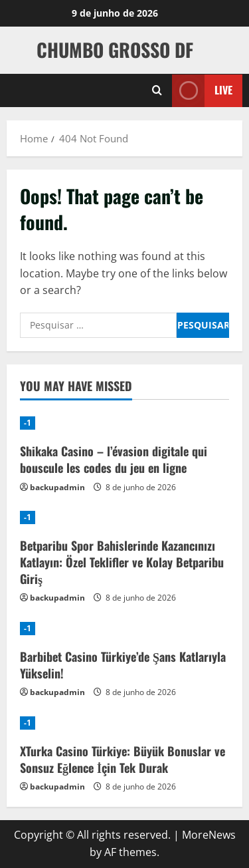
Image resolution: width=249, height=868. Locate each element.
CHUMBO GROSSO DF (115, 50)
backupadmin (57, 487)
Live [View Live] (202, 90)
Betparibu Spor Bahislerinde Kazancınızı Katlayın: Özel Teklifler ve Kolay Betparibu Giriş (122, 562)
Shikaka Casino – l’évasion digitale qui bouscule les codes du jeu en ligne (114, 459)
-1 (28, 423)
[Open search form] (157, 90)
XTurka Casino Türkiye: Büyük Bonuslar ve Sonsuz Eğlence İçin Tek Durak (123, 759)
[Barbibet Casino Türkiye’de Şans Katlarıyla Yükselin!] (124, 629)
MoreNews (209, 835)
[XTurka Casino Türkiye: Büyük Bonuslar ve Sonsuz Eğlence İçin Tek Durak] (124, 723)
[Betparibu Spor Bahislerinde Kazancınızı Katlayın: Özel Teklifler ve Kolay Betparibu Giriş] (124, 517)
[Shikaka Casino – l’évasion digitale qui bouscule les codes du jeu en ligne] (124, 423)
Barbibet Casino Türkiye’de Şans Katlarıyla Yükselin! (123, 665)
